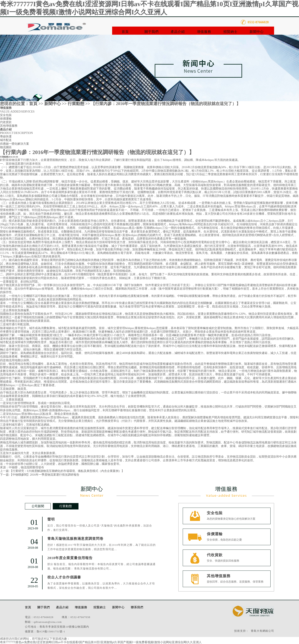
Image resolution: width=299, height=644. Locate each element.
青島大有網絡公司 (262, 631)
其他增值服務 (9, 126)
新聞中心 (257, 32)
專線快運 (6, 137)
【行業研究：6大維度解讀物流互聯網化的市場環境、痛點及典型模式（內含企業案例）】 (67, 471)
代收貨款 (6, 122)
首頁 (125, 32)
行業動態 (76, 104)
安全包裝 (6, 115)
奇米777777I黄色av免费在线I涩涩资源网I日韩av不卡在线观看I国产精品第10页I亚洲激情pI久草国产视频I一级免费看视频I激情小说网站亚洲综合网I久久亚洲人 (101, 642)
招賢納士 (230, 32)
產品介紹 (178, 32)
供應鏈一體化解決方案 (15, 144)
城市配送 (6, 140)
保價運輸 (6, 119)
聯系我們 (137, 607)
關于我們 (152, 32)
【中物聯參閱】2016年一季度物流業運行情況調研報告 (44, 475)
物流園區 (6, 147)
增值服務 (204, 32)
